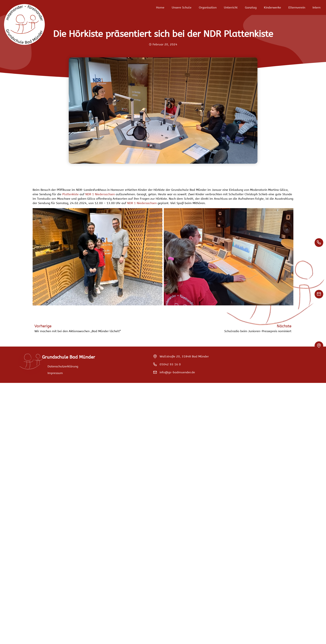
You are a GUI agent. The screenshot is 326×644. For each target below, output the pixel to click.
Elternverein (297, 7)
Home (160, 7)
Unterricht (231, 7)
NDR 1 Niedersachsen (100, 194)
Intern (317, 7)
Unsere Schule (182, 7)
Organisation (208, 7)
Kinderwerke (272, 7)
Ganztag (251, 7)
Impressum (55, 373)
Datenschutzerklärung (63, 366)
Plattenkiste (70, 194)
